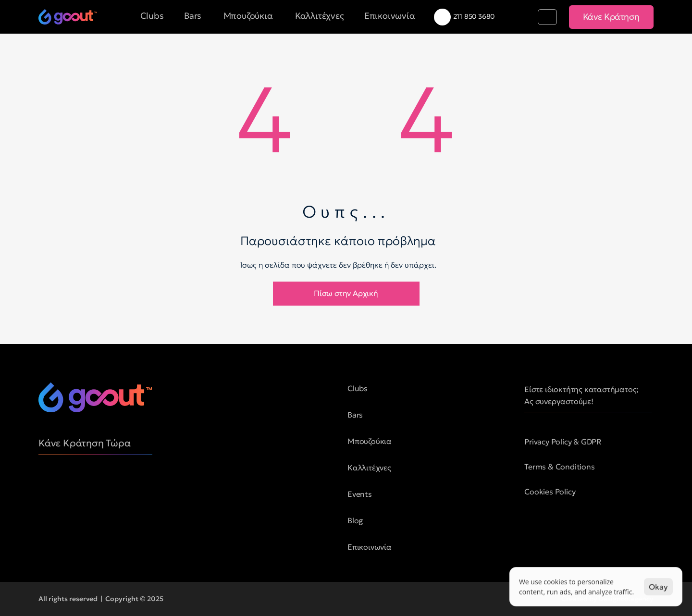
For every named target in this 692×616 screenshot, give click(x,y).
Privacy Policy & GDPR (563, 442)
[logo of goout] (68, 17)
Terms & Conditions (559, 467)
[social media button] (46, 486)
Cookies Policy (550, 492)
